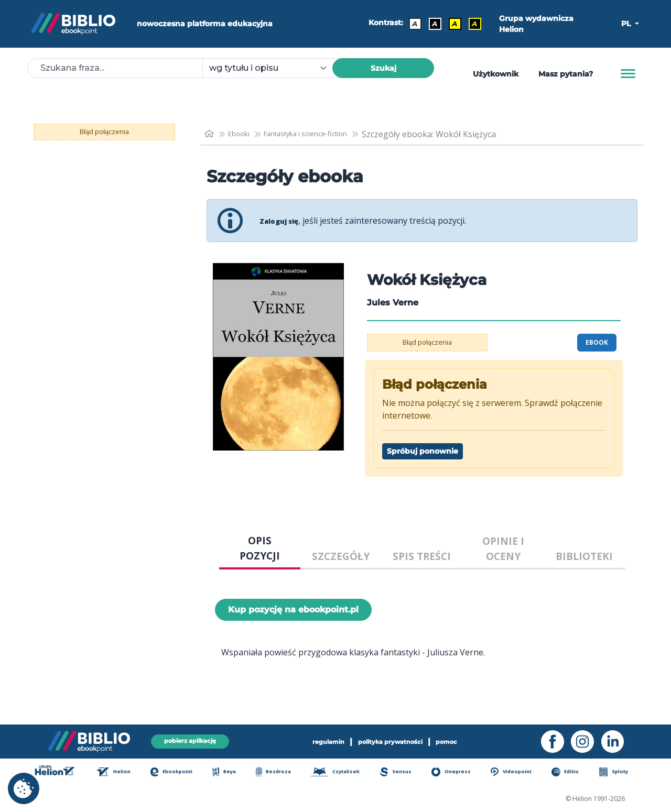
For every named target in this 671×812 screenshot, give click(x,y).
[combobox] (274, 68)
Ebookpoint (180, 773)
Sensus (404, 773)
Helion (123, 773)
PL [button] (627, 24)
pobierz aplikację (190, 740)
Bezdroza (280, 773)
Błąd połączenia (105, 132)
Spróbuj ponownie (423, 451)
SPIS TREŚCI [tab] (422, 556)
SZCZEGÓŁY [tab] (341, 556)
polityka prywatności (392, 740)
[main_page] (210, 134)
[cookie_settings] (24, 788)
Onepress (458, 773)
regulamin (316, 740)
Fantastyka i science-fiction (324, 134)
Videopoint (518, 773)
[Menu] (628, 74)
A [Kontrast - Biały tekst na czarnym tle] (432, 24)
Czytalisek (343, 773)
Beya (232, 773)
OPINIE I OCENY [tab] (503, 548)
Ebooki (244, 134)
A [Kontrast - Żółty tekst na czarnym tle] (472, 24)
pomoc (461, 740)
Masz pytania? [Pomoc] (566, 74)
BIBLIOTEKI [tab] (584, 556)
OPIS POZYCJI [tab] (260, 548)
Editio (572, 773)
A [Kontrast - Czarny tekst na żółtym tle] (452, 24)
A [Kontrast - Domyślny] (412, 24)
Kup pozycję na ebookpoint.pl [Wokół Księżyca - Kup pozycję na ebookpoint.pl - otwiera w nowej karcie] (293, 610)
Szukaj (383, 68)
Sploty (619, 773)
